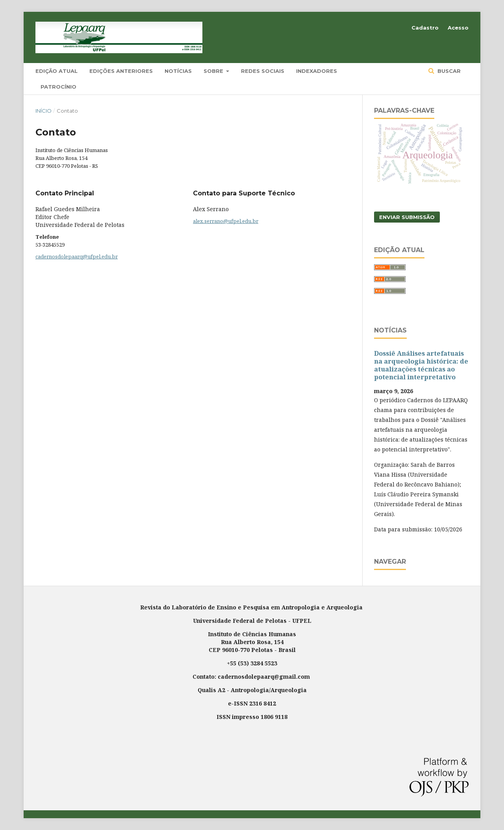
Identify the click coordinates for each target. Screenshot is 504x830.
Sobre (214, 71)
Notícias (178, 71)
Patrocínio (58, 87)
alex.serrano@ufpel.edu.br (226, 221)
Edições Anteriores (121, 71)
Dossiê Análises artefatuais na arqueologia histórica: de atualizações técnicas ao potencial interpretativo (421, 365)
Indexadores (317, 71)
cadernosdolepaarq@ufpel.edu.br (77, 256)
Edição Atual (57, 71)
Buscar (448, 71)
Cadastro (425, 28)
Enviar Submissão (407, 217)
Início (44, 111)
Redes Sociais (263, 71)
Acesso (458, 28)
